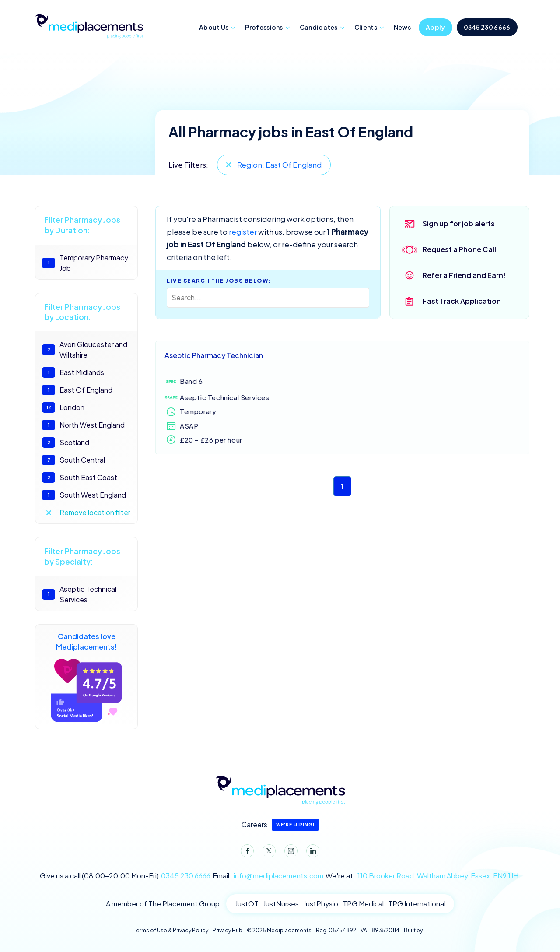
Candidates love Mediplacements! (86, 677)
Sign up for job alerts (459, 223)
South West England (84, 495)
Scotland (66, 443)
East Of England (77, 390)
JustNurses (281, 904)
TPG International (417, 904)
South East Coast (80, 478)
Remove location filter (95, 512)
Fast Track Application (462, 301)
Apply (436, 27)
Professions (264, 27)
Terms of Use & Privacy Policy (171, 930)
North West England (83, 425)
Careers (280, 825)
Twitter (267, 853)
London (63, 407)
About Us (214, 27)
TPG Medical (363, 904)
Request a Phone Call (459, 249)
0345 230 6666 (487, 27)
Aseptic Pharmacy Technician (214, 355)
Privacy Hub (227, 930)
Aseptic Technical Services (79, 594)
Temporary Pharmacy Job (85, 263)
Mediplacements (89, 25)
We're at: (423, 876)
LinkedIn (311, 853)
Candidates (319, 27)
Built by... (415, 930)
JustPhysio (321, 904)
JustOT (247, 904)
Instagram (289, 853)
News (402, 27)
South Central (73, 460)
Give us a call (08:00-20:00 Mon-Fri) (125, 876)
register (243, 232)
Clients (366, 27)
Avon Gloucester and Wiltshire (85, 350)
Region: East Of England (279, 165)
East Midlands (73, 372)
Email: (268, 876)
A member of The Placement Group (163, 904)
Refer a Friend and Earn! (464, 275)
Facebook (245, 853)
